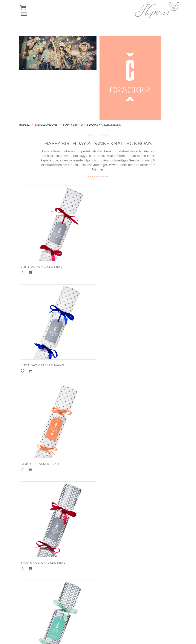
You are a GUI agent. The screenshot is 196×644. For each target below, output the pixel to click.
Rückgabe (145, 609)
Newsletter (94, 609)
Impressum (111, 617)
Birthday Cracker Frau (42, 266)
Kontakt (57, 609)
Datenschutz (86, 617)
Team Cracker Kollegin (42, 461)
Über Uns (38, 609)
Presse (75, 609)
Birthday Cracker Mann (123, 266)
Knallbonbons (46, 125)
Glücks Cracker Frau (40, 363)
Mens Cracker (33, 558)
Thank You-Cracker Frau (124, 363)
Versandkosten (120, 609)
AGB (162, 609)
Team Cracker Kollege (122, 461)
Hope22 (24, 125)
